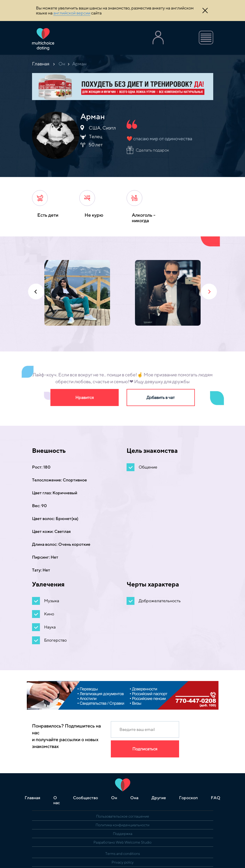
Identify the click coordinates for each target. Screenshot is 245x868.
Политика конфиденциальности (123, 825)
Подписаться (145, 749)
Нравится (85, 397)
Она (134, 798)
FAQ (216, 798)
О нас (57, 800)
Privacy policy (123, 862)
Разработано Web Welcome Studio (123, 842)
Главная (41, 64)
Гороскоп (188, 798)
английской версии (72, 13)
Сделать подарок (152, 150)
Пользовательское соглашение (123, 816)
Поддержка (123, 834)
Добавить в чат (161, 397)
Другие (159, 798)
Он (62, 64)
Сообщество (85, 798)
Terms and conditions (123, 854)
